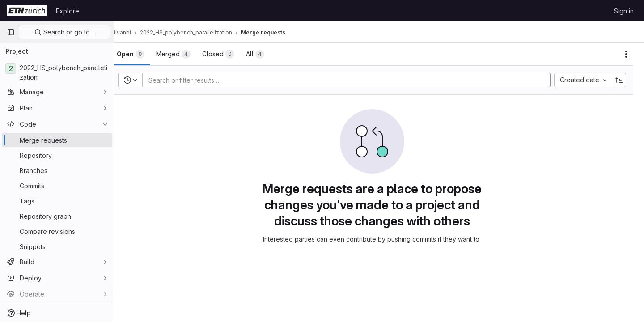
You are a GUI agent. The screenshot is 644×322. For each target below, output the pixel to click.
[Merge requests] (57, 140)
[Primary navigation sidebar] (11, 32)
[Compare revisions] (57, 231)
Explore (68, 11)
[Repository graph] (57, 216)
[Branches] (57, 170)
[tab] (145, 54)
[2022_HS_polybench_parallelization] (57, 72)
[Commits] (57, 186)
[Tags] (57, 201)
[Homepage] (27, 11)
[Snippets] (57, 246)
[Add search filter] (356, 80)
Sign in (624, 11)
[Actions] (626, 54)
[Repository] (57, 155)
